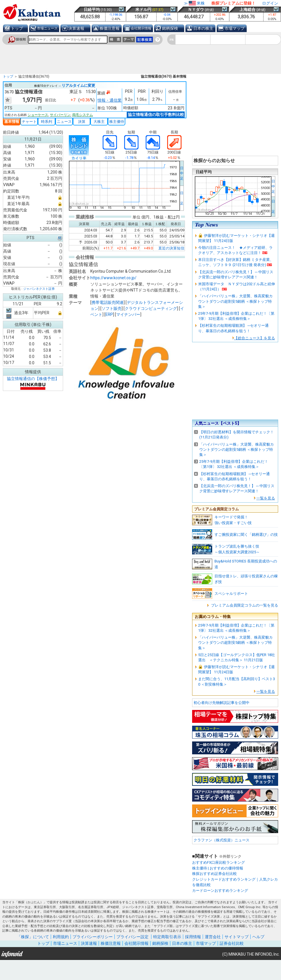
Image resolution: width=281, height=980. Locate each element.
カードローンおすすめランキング (220, 891)
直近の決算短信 (171, 248)
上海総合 (247, 9)
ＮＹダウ (196, 9)
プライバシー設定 (132, 937)
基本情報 (12, 122)
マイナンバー (128, 314)
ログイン (270, 3)
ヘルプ (258, 937)
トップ (17, 28)
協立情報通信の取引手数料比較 (156, 115)
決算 (82, 122)
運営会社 (213, 937)
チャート (29, 122)
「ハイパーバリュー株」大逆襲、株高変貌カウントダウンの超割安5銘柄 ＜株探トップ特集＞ (235, 301)
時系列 (47, 122)
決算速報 (76, 28)
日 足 (182, 198)
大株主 (99, 122)
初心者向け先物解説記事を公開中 (222, 703)
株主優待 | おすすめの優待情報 (218, 868)
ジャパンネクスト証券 (39, 289)
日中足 (182, 173)
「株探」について (33, 937)
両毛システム (83, 115)
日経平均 (92, 9)
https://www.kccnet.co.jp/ (113, 277)
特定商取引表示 (167, 937)
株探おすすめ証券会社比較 (214, 874)
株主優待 (117, 122)
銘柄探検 (170, 28)
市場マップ (235, 28)
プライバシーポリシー (93, 937)
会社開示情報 (141, 28)
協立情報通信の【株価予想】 (33, 379)
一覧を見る (266, 498)
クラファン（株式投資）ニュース (222, 840)
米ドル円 (143, 9)
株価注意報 (110, 28)
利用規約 (61, 937)
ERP (109, 314)
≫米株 (194, 3)
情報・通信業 (110, 100)
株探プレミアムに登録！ (233, 3)
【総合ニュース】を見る (254, 338)
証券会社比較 (232, 943)
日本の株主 (203, 28)
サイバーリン (60, 115)
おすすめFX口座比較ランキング (218, 862)
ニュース (64, 122)
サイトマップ (237, 937)
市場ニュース (47, 28)
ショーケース (38, 115)
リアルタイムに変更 (78, 85)
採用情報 (193, 937)
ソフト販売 (112, 308)
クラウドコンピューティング (151, 308)
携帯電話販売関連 (108, 302)
